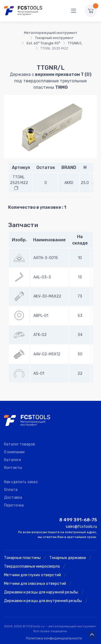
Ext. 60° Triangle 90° (43, 43)
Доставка (13, 498)
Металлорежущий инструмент (51, 33)
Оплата (11, 490)
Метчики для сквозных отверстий (35, 584)
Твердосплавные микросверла (32, 566)
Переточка (14, 505)
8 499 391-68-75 (78, 520)
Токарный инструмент (54, 38)
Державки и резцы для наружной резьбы (41, 592)
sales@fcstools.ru (81, 527)
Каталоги (13, 460)
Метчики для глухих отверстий (32, 575)
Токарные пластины (22, 558)
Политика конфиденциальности (54, 638)
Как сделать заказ (21, 482)
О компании (14, 452)
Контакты (13, 468)
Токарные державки (68, 558)
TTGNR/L (75, 43)
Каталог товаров (20, 444)
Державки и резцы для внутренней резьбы (43, 601)
